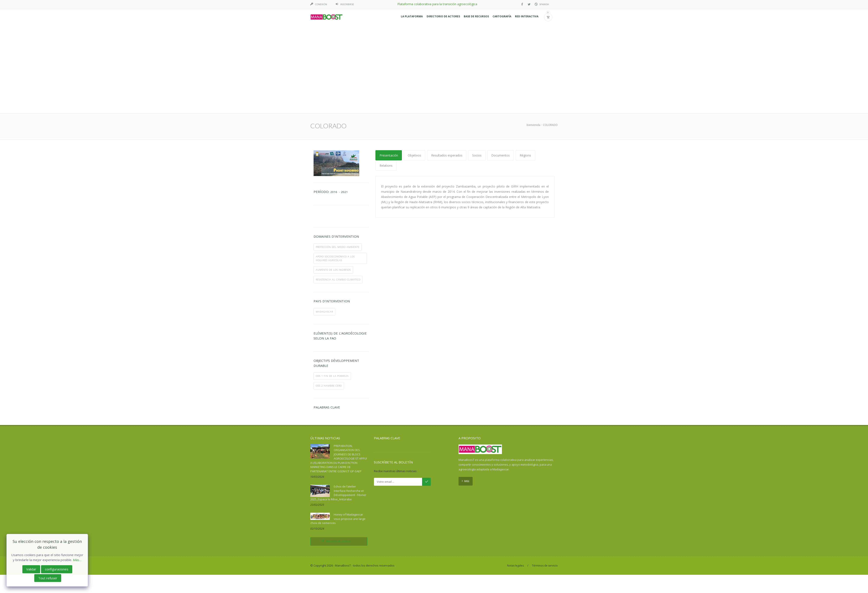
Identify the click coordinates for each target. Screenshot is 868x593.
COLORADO (550, 37)
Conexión (321, 4)
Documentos (501, 67)
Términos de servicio (545, 478)
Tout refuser (48, 578)
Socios (477, 67)
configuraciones (57, 569)
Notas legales (515, 478)
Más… (77, 560)
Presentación (389, 67)
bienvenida (533, 37)
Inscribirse (347, 4)
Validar (31, 569)
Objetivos (415, 67)
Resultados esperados (447, 67)
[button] (409, 17)
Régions (526, 67)
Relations (386, 78)
